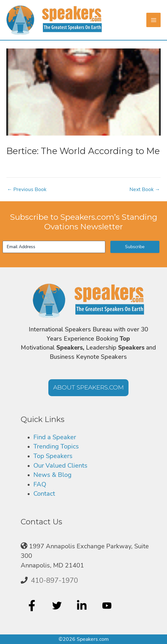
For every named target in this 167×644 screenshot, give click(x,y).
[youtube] (108, 605)
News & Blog (52, 475)
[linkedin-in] (83, 605)
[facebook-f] (33, 605)
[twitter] (58, 605)
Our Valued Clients (60, 466)
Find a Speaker (55, 437)
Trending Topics (56, 446)
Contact (44, 494)
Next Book (145, 189)
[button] (88, 388)
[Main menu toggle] (153, 20)
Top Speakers (53, 456)
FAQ (40, 484)
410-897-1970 (54, 581)
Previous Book (27, 189)
